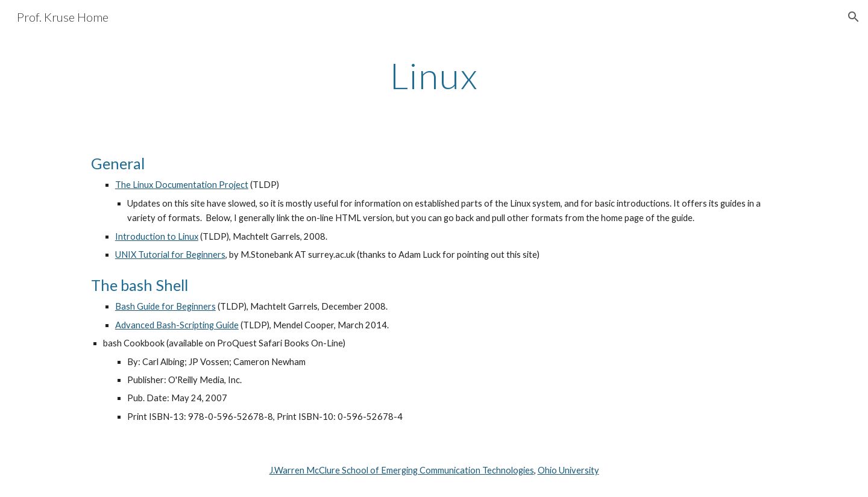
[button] (854, 17)
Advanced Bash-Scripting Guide (177, 325)
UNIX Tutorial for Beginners (170, 255)
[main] (434, 75)
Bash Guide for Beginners (165, 306)
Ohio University (568, 470)
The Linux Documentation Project (182, 185)
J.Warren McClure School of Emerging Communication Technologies (402, 470)
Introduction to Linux (157, 236)
